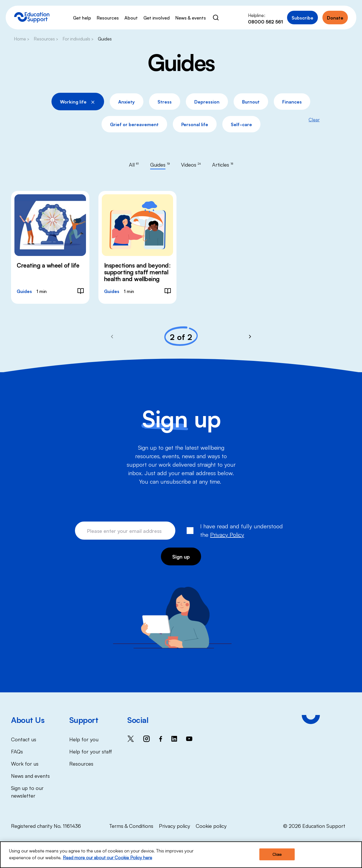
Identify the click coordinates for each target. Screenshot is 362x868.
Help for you (84, 739)
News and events (30, 776)
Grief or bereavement (134, 124)
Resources (108, 18)
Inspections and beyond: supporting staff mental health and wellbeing (137, 272)
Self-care (241, 124)
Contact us (24, 739)
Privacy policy (174, 826)
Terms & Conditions (131, 826)
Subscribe (302, 18)
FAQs (17, 751)
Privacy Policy (227, 534)
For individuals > (78, 38)
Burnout (251, 102)
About (131, 18)
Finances (292, 102)
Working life (78, 101)
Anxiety (127, 102)
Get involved (157, 18)
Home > (21, 38)
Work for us (25, 763)
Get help (82, 18)
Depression (207, 102)
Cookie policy (211, 826)
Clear (314, 119)
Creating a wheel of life (48, 265)
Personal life (195, 124)
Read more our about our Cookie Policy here (107, 858)
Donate (335, 18)
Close (277, 855)
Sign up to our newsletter (27, 791)
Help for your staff (91, 751)
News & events (191, 18)
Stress (165, 102)
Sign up (181, 556)
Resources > (46, 38)
